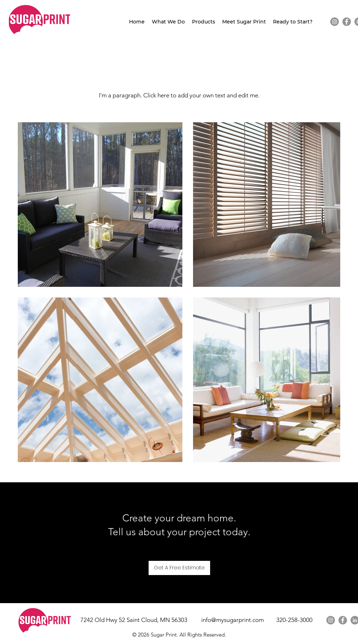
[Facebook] (347, 22)
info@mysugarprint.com (233, 620)
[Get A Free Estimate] (179, 568)
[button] (168, 22)
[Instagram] (335, 22)
